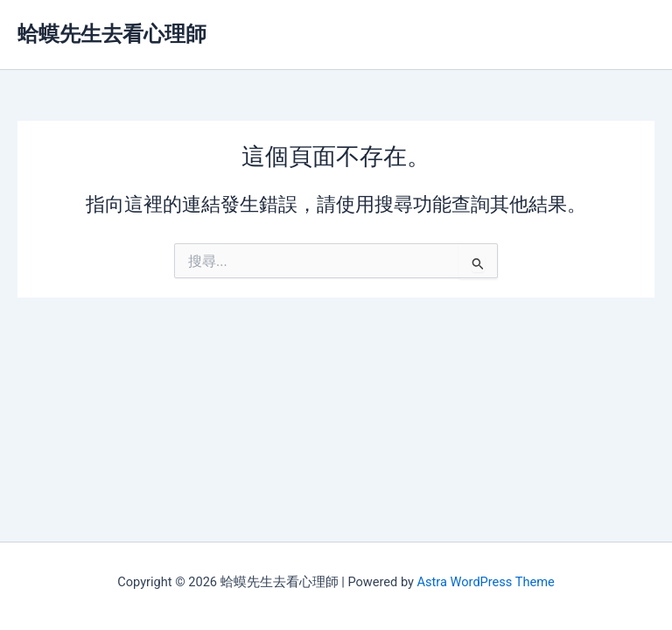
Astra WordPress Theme (486, 582)
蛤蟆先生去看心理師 (112, 34)
